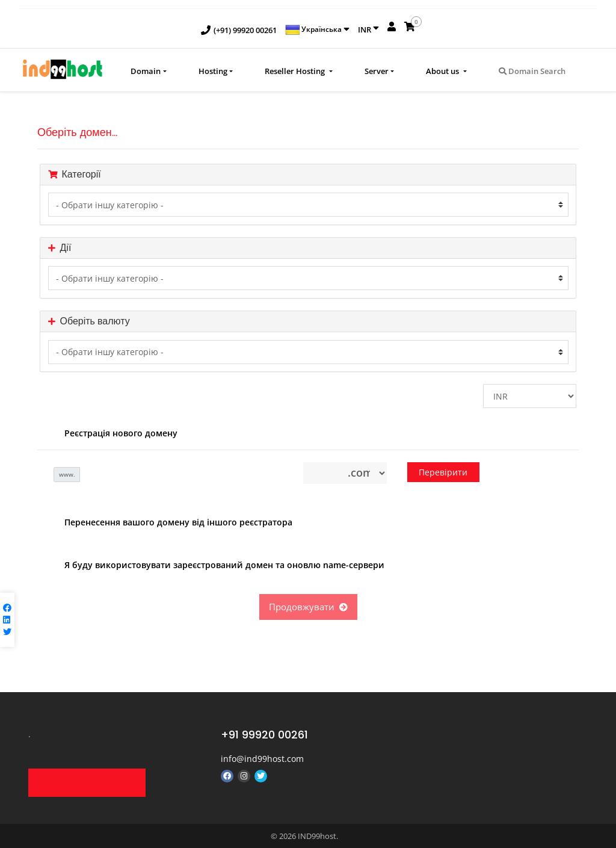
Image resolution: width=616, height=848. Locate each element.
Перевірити (443, 472)
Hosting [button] (213, 71)
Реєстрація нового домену (112, 434)
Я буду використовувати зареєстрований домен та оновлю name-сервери (215, 566)
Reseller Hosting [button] (296, 71)
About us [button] (443, 71)
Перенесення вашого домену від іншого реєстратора (169, 523)
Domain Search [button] (532, 71)
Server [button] (377, 71)
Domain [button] (146, 71)
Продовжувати (308, 607)
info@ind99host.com (262, 759)
